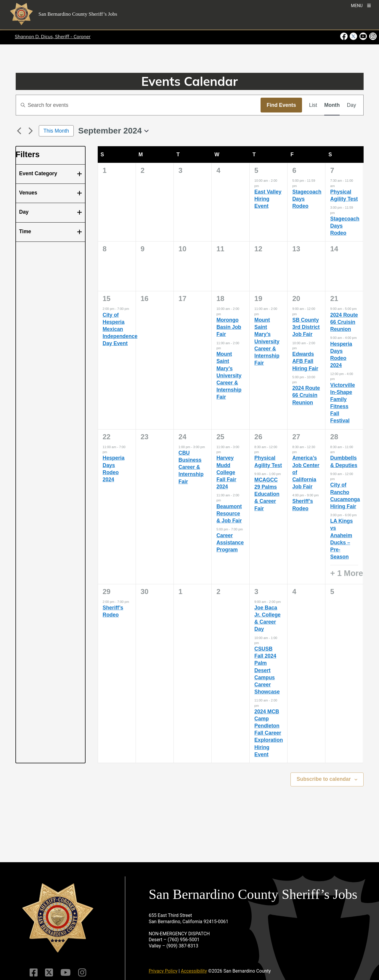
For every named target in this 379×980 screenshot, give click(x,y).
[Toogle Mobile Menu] (361, 5)
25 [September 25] (220, 437)
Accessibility (194, 971)
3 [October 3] (256, 592)
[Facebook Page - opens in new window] (345, 36)
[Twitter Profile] (49, 973)
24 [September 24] (183, 437)
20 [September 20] (296, 298)
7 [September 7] (332, 170)
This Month (56, 131)
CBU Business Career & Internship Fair (191, 467)
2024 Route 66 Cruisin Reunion (306, 395)
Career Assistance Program (230, 543)
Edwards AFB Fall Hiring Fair (305, 361)
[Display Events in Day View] (351, 105)
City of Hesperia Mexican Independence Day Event (120, 329)
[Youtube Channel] (66, 973)
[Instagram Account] (82, 973)
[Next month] (31, 131)
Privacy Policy (163, 971)
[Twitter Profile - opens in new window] (353, 36)
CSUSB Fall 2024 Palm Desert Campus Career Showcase (267, 670)
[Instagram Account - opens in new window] (372, 36)
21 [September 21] (334, 298)
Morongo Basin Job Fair (229, 327)
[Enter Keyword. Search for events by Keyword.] (138, 105)
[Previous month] (19, 131)
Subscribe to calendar (324, 779)
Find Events (281, 105)
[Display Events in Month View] (332, 105)
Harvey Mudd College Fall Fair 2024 (226, 472)
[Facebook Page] (34, 973)
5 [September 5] (256, 170)
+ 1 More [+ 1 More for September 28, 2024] (347, 573)
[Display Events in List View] (313, 105)
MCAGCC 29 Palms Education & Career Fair (267, 494)
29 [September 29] (107, 592)
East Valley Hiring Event (268, 199)
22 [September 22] (107, 437)
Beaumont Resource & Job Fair (229, 514)
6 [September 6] (294, 170)
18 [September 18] (220, 298)
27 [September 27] (296, 437)
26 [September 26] (258, 437)
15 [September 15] (107, 298)
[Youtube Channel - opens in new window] (363, 36)
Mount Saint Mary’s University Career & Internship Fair (229, 375)
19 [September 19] (258, 298)
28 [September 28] (334, 437)
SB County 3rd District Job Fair (306, 327)
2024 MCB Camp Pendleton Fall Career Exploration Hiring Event (269, 733)
